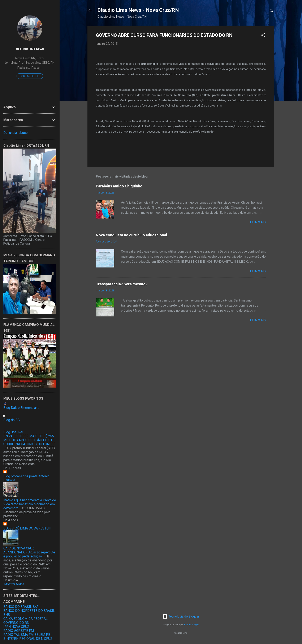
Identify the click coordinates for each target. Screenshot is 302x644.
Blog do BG (12, 420)
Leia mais (258, 222)
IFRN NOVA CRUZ (16, 627)
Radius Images (192, 625)
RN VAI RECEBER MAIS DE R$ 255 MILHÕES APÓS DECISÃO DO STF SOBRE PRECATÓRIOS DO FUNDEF (29, 440)
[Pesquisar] (272, 11)
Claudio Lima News (30, 49)
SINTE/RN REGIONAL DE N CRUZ (28, 639)
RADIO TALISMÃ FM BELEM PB (27, 635)
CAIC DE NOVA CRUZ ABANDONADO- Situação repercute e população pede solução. (29, 552)
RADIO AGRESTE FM (19, 631)
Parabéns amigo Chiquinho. (120, 186)
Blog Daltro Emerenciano (21, 408)
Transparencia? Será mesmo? (122, 284)
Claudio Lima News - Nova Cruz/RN (138, 10)
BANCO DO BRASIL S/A (21, 607)
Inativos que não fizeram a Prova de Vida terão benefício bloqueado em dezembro (30, 504)
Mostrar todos (14, 584)
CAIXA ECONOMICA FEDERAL (25, 619)
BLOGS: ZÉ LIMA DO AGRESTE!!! (27, 528)
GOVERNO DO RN (16, 623)
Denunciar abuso (16, 133)
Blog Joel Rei (13, 432)
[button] (263, 36)
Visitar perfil (30, 76)
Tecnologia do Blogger (181, 616)
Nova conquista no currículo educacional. (132, 235)
